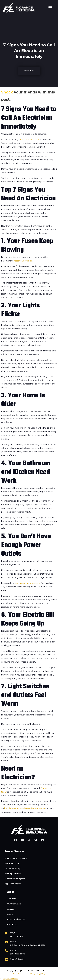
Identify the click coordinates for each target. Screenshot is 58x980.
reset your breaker (23, 261)
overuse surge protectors (27, 583)
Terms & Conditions (20, 974)
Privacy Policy (35, 974)
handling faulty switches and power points (25, 808)
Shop (43, 974)
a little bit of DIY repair (29, 140)
